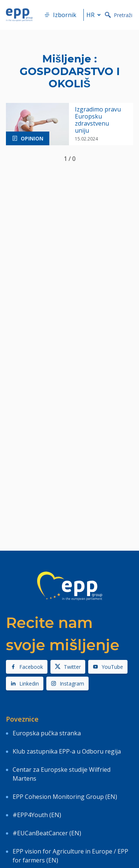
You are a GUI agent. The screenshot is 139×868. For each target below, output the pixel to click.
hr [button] (95, 15)
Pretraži (119, 15)
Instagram (67, 684)
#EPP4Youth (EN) (37, 815)
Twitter (68, 667)
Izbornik (60, 15)
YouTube (108, 667)
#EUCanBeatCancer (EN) (47, 833)
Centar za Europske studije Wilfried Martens (62, 774)
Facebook (27, 667)
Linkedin (25, 684)
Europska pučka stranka (47, 733)
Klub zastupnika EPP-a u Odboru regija (67, 751)
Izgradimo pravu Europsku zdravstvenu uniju (98, 120)
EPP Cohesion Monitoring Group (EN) (65, 797)
